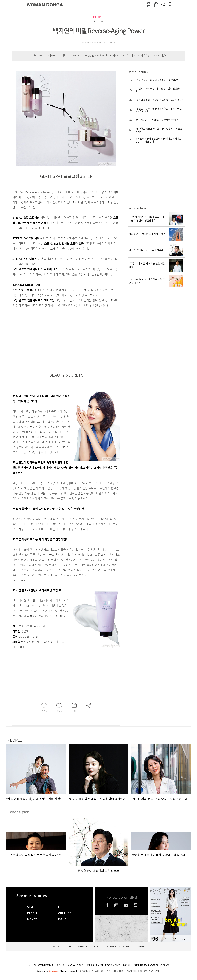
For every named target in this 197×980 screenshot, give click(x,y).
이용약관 (135, 965)
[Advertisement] (59, 343)
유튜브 (126, 905)
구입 (184, 939)
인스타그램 (116, 905)
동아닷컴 (91, 965)
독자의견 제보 (61, 965)
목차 (165, 939)
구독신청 (32, 965)
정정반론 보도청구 (75, 965)
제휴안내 (126, 965)
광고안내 (41, 965)
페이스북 (107, 905)
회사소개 (99, 965)
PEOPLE (99, 17)
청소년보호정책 (163, 965)
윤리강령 (50, 965)
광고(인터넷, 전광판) (113, 965)
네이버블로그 (136, 905)
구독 (174, 939)
